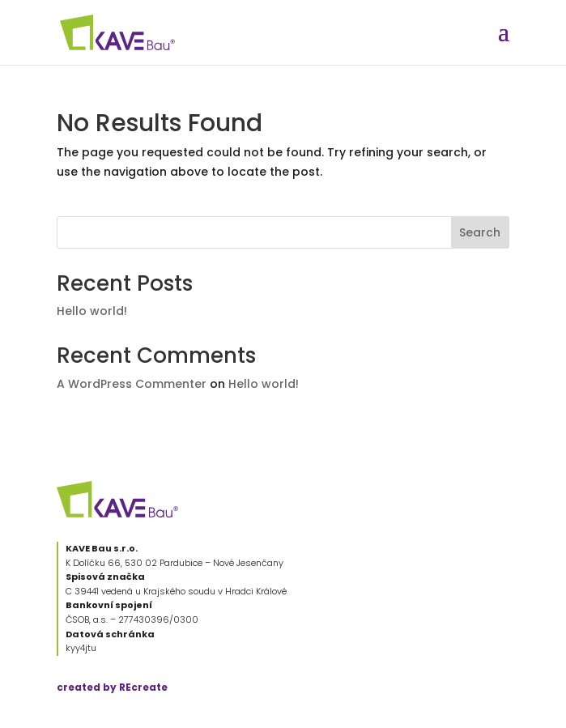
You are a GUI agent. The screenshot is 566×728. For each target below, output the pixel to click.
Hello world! (92, 311)
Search (480, 232)
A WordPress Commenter (132, 384)
